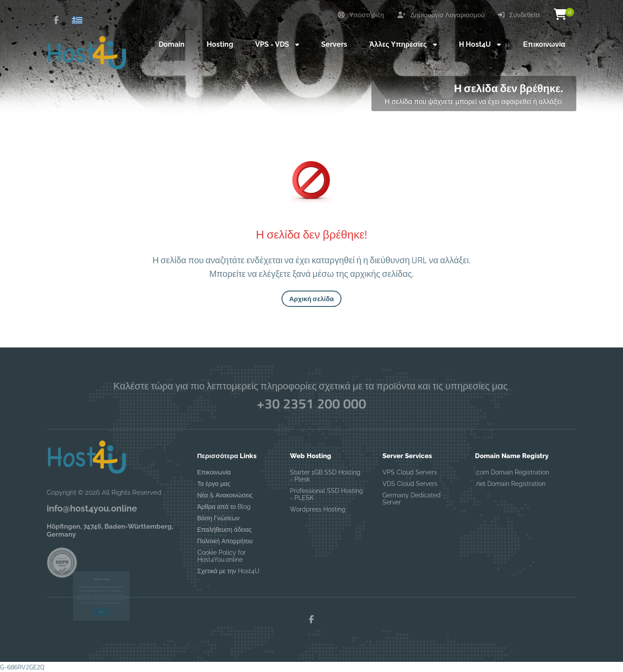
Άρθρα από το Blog (224, 507)
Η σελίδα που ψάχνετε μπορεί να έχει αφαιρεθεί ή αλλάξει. (474, 101)
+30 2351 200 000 (311, 403)
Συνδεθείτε (519, 15)
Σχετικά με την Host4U (228, 571)
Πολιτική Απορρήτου (225, 541)
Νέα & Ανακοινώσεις (225, 495)
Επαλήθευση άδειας (225, 530)
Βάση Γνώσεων (219, 518)
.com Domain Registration (512, 472)
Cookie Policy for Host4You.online (222, 556)
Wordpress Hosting (318, 509)
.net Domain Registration (510, 484)
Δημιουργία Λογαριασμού (441, 15)
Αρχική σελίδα (311, 299)
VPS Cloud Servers (410, 472)
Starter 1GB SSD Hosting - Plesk (325, 476)
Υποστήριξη (361, 15)
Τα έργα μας (214, 484)
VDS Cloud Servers (410, 484)
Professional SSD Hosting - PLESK (326, 494)
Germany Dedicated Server (412, 499)
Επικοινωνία (214, 472)
